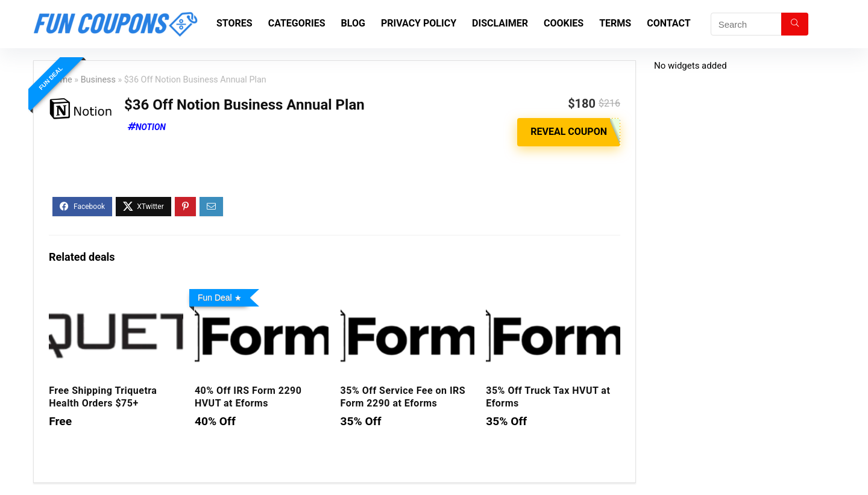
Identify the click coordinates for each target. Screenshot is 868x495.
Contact (668, 23)
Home (61, 80)
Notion (151, 127)
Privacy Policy (419, 23)
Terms (615, 23)
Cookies (564, 23)
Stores (234, 23)
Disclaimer (500, 23)
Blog (353, 23)
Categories (297, 23)
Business (98, 80)
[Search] (795, 24)
